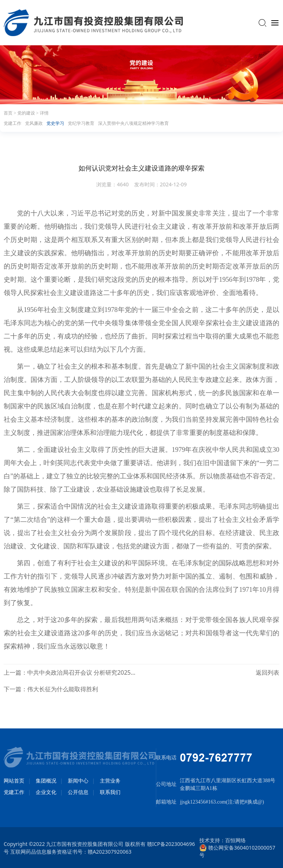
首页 (9, 113)
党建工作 (13, 123)
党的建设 (27, 113)
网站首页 (14, 781)
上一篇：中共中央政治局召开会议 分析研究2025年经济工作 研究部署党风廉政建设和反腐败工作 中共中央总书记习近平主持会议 (70, 672)
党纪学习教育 (81, 123)
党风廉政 (34, 123)
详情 (44, 113)
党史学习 (55, 123)
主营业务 (110, 781)
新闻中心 (78, 781)
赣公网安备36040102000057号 (237, 848)
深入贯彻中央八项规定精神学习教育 (133, 123)
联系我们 (110, 792)
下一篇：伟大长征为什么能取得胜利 (51, 689)
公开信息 (78, 792)
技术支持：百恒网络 (223, 840)
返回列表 (268, 672)
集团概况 (46, 781)
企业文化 (46, 792)
